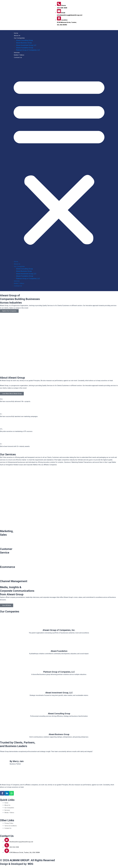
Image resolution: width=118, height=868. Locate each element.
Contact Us (18, 57)
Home (16, 33)
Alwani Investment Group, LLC (26, 45)
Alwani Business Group (24, 43)
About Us (17, 35)
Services (17, 53)
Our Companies (19, 38)
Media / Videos (19, 55)
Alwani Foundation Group (25, 48)
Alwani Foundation (59, 651)
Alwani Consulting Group (24, 40)
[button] (59, 161)
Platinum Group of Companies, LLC (28, 50)
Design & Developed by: (18, 864)
